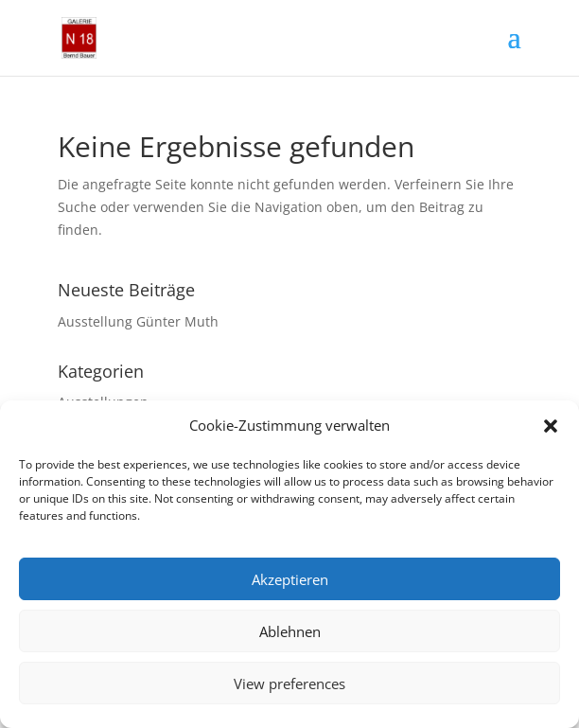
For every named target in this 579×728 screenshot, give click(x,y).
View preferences (289, 684)
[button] (551, 426)
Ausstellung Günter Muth (138, 321)
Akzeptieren (290, 579)
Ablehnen (290, 631)
